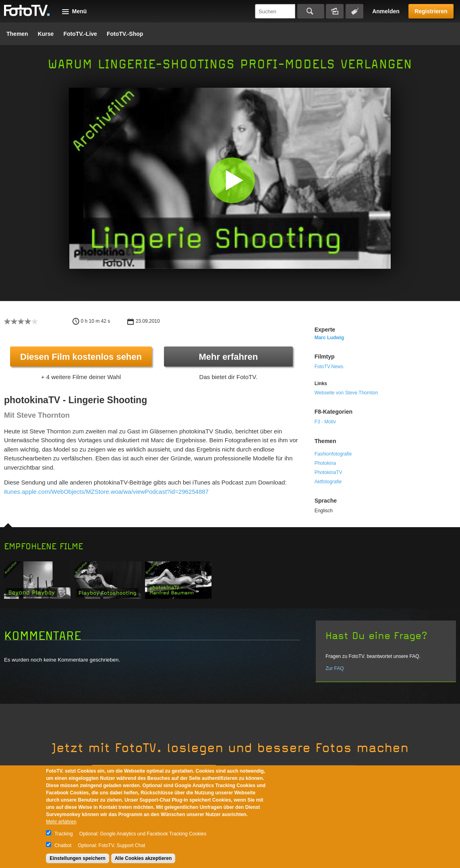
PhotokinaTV (328, 472)
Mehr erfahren (228, 357)
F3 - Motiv (325, 422)
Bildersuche (335, 11)
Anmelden (386, 11)
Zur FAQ (335, 668)
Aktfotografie (328, 482)
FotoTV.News (329, 367)
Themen (17, 34)
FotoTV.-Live (80, 34)
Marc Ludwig (329, 338)
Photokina (325, 463)
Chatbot (63, 845)
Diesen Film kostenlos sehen (81, 357)
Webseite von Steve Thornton (346, 393)
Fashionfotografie (333, 454)
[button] (232, 180)
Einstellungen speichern (78, 858)
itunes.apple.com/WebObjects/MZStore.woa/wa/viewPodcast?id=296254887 (106, 492)
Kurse (46, 34)
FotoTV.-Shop (125, 34)
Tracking (64, 834)
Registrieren (431, 11)
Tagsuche (354, 11)
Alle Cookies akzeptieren (143, 858)
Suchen (311, 11)
